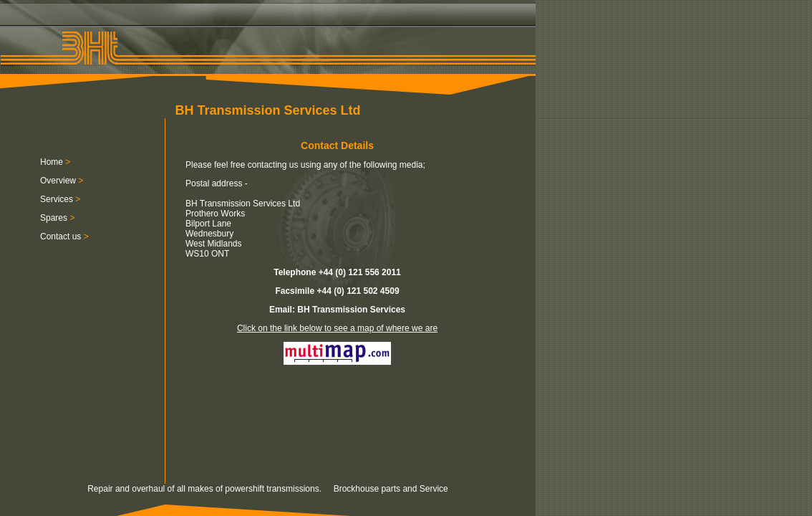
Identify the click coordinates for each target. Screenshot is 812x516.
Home (52, 162)
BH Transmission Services (351, 310)
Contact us (61, 236)
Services (57, 199)
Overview (58, 181)
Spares (54, 218)
